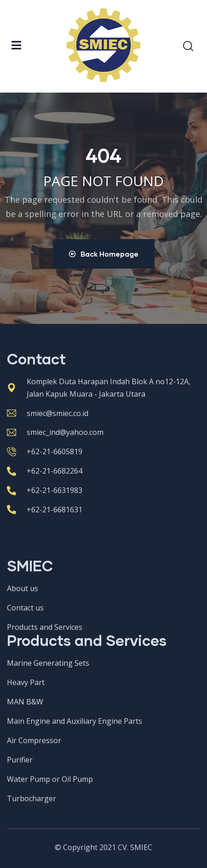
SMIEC (30, 566)
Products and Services (87, 640)
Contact (36, 359)
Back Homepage (104, 254)
